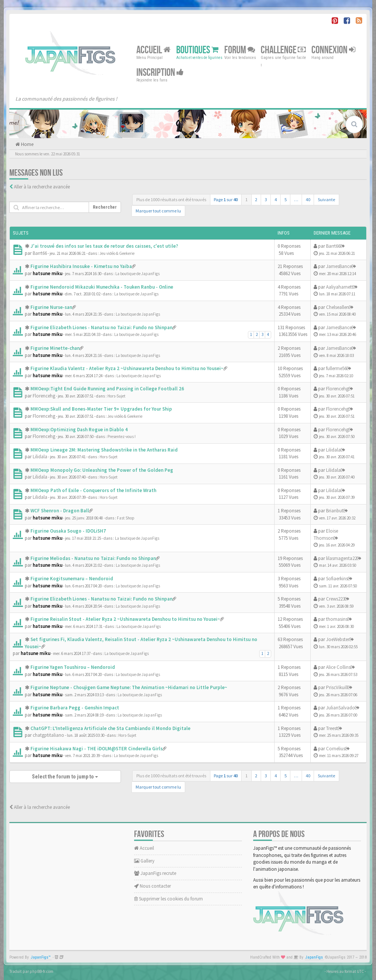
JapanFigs (314, 957)
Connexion (333, 50)
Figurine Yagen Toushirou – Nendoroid (73, 667)
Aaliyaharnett (340, 287)
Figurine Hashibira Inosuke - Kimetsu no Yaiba (81, 266)
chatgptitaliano (48, 735)
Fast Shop (126, 518)
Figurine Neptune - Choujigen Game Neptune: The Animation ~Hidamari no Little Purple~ (129, 687)
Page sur (226, 199)
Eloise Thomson (326, 534)
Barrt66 (40, 253)
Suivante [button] (326, 199)
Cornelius (336, 749)
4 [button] (276, 199)
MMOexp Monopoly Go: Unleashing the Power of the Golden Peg (102, 470)
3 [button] (266, 199)
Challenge (283, 50)
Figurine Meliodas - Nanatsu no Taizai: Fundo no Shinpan (93, 558)
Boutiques (197, 50)
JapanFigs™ (41, 957)
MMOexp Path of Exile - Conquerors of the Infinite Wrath (93, 490)
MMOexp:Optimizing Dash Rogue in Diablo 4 (79, 430)
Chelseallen (337, 307)
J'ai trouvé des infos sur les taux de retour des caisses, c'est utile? (104, 246)
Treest (332, 728)
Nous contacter (153, 886)
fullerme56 (336, 368)
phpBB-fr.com (42, 971)
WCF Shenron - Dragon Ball (60, 511)
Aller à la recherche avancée (42, 187)
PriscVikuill (337, 687)
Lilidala (40, 457)
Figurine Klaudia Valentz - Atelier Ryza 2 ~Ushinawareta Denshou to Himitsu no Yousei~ (127, 368)
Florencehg (44, 396)
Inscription (160, 73)
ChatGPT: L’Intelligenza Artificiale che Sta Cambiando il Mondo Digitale (110, 728)
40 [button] (308, 199)
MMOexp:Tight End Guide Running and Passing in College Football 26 (107, 389)
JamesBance (339, 266)
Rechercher (105, 207)
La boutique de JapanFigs (137, 274)
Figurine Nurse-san (51, 307)
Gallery (144, 861)
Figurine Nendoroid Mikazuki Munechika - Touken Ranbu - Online (102, 287)
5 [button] (285, 199)
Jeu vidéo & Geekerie (117, 253)
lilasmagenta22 (341, 558)
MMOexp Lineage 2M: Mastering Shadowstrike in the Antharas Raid (104, 450)
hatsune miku (48, 273)
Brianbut (335, 511)
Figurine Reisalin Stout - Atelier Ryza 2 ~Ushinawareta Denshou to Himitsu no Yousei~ (125, 619)
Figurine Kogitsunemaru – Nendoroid (72, 579)
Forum (240, 50)
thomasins (337, 619)
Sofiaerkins (337, 579)
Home (27, 144)
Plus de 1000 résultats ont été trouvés (171, 199)
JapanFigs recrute (155, 873)
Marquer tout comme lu (158, 211)
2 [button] (256, 199)
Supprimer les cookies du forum (168, 899)
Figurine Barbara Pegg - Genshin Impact (75, 708)
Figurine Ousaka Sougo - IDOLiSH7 (68, 531)
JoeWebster (338, 639)
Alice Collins (338, 667)
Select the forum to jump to (65, 777)
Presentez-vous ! (122, 437)
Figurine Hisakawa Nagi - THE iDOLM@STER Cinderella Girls (97, 749)
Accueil (153, 50)
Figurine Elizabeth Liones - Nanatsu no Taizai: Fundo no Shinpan (101, 327)
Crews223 (335, 599)
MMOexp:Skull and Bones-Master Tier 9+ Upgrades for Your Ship (101, 409)
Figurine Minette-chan (55, 348)
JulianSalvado (341, 708)
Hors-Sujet (116, 396)
